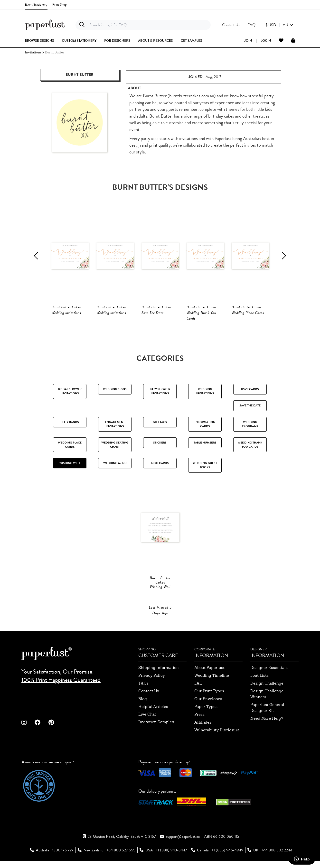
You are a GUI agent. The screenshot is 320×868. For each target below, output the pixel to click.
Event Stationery (36, 5)
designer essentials (269, 676)
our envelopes (208, 707)
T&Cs (143, 691)
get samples (191, 41)
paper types (206, 715)
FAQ (198, 691)
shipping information (159, 676)
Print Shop (60, 5)
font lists (259, 684)
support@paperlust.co (183, 845)
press (199, 723)
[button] (279, 25)
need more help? (267, 727)
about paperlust (209, 676)
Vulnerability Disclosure (217, 738)
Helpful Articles (153, 715)
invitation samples (156, 730)
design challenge (267, 691)
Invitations (33, 52)
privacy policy (152, 684)
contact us (149, 699)
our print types (209, 699)
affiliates (203, 731)
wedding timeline (212, 684)
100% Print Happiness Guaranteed (61, 688)
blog (143, 707)
